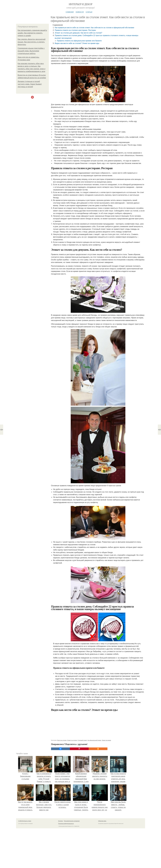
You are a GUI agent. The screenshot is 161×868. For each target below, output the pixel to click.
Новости (80, 12)
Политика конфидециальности (66, 824)
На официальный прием (94, 740)
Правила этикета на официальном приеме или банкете (79, 41)
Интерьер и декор (80, 4)
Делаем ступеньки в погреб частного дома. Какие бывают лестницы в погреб (30, 84)
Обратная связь (102, 821)
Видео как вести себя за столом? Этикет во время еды (77, 43)
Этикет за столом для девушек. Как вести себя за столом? (78, 33)
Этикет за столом (72, 740)
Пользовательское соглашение (72, 821)
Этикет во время (106, 740)
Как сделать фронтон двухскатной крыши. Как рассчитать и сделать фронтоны (32, 42)
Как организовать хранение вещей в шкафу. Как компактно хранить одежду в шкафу (32, 33)
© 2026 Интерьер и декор (25, 821)
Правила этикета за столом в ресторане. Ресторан (75, 30)
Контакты (61, 821)
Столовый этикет (82, 740)
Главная (70, 12)
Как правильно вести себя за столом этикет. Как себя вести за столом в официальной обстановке (94, 28)
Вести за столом (62, 740)
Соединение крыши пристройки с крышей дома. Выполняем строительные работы (31, 51)
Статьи (89, 12)
